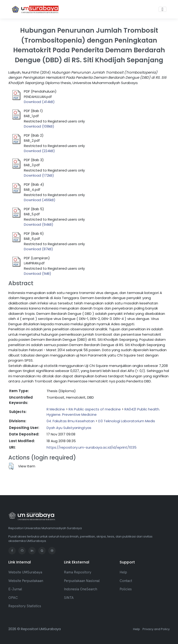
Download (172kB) (39, 175)
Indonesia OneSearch (81, 589)
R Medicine (56, 409)
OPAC (13, 598)
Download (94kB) (39, 224)
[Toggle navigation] (162, 9)
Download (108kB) (39, 126)
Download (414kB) (39, 102)
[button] (11, 466)
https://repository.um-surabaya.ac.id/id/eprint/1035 (92, 447)
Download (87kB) (38, 249)
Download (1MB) (38, 274)
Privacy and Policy (156, 629)
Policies (126, 589)
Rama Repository (78, 572)
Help (123, 572)
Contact (126, 581)
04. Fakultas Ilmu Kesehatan (71, 421)
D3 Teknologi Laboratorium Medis (127, 421)
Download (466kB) (40, 200)
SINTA (69, 598)
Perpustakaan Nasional (82, 581)
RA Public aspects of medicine (95, 409)
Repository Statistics (25, 606)
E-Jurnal (15, 589)
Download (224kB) (39, 151)
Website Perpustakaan (26, 581)
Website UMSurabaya (25, 572)
